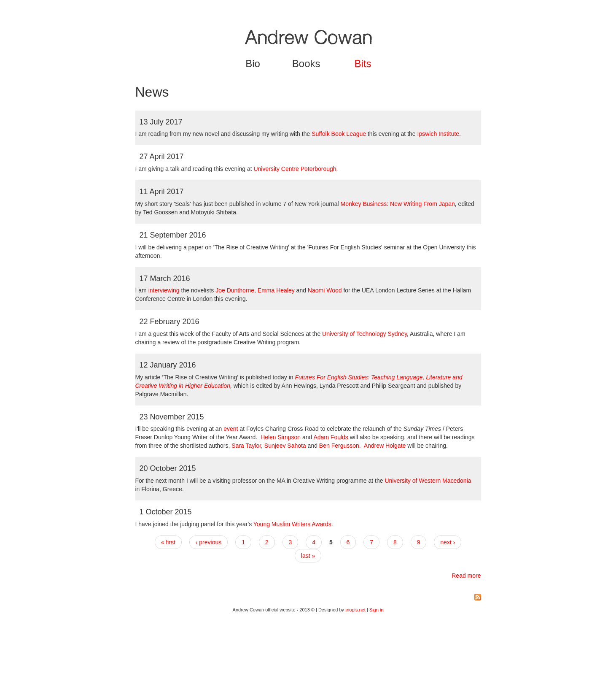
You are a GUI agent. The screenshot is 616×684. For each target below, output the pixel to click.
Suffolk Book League (339, 134)
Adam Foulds (331, 437)
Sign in (377, 610)
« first (168, 542)
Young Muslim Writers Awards (292, 524)
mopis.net (355, 610)
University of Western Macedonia (428, 481)
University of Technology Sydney (364, 334)
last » (308, 556)
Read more (466, 576)
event (231, 429)
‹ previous (208, 542)
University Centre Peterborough (295, 169)
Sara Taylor (246, 446)
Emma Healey (276, 290)
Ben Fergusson (339, 446)
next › (448, 542)
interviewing (164, 290)
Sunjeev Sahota (285, 446)
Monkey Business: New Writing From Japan (398, 204)
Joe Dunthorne (235, 290)
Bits (363, 64)
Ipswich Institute (438, 134)
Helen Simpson (281, 437)
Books (306, 64)
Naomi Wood (325, 290)
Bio (253, 64)
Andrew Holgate (385, 446)
